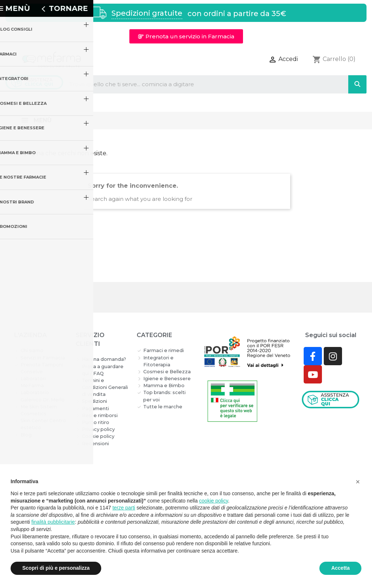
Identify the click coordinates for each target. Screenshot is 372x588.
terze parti (124, 508)
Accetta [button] (340, 568)
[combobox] (200, 84)
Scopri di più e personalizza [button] (56, 568)
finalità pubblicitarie (53, 522)
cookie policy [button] (214, 501)
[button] (186, 36)
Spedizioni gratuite (147, 13)
